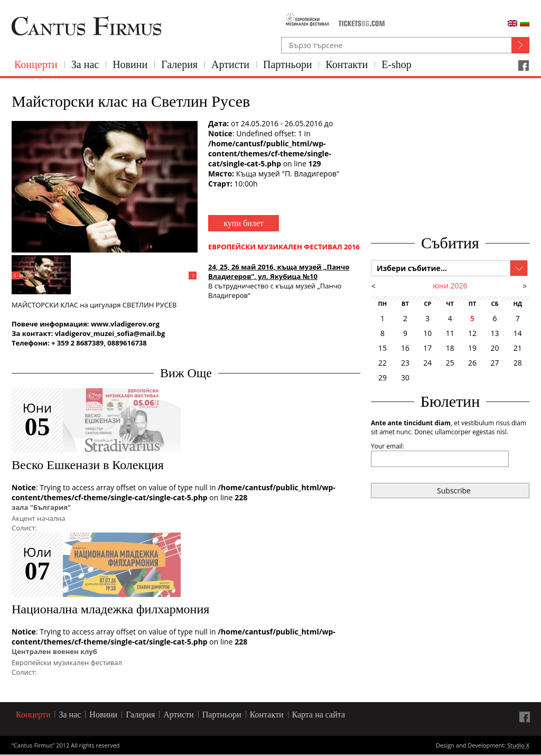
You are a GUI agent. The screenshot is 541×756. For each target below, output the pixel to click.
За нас (85, 64)
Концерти (36, 64)
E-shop (397, 64)
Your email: (388, 446)
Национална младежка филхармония (110, 609)
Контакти (347, 64)
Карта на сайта (319, 715)
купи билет (243, 223)
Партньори (287, 64)
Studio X (518, 746)
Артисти (230, 64)
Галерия (179, 64)
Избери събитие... (412, 268)
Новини (130, 64)
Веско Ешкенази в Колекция (88, 465)
